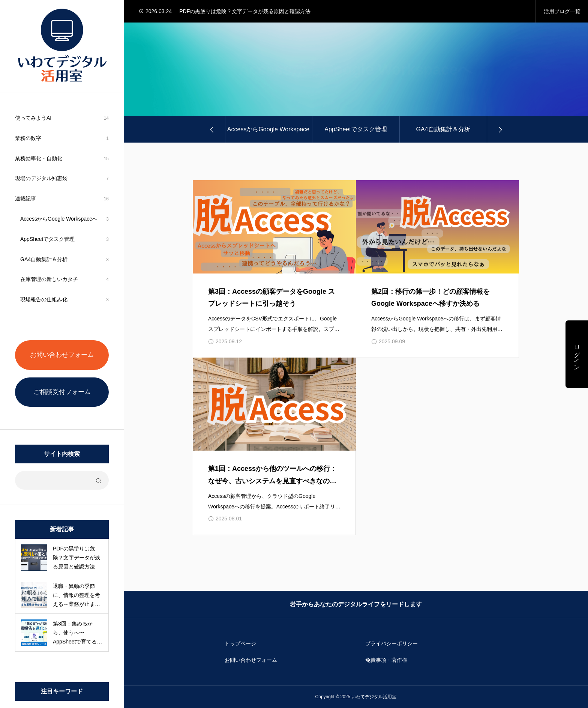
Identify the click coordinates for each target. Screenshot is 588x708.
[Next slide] (500, 129)
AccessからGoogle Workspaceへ (59, 219)
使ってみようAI (33, 118)
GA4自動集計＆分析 (44, 259)
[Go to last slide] (212, 129)
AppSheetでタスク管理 (48, 239)
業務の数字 (28, 138)
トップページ (240, 643)
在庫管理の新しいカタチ (49, 279)
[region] (62, 354)
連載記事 (25, 198)
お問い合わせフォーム (62, 355)
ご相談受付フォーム (62, 392)
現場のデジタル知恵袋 (41, 178)
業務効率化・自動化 (39, 158)
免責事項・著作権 (386, 660)
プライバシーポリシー (391, 643)
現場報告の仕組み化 (44, 299)
